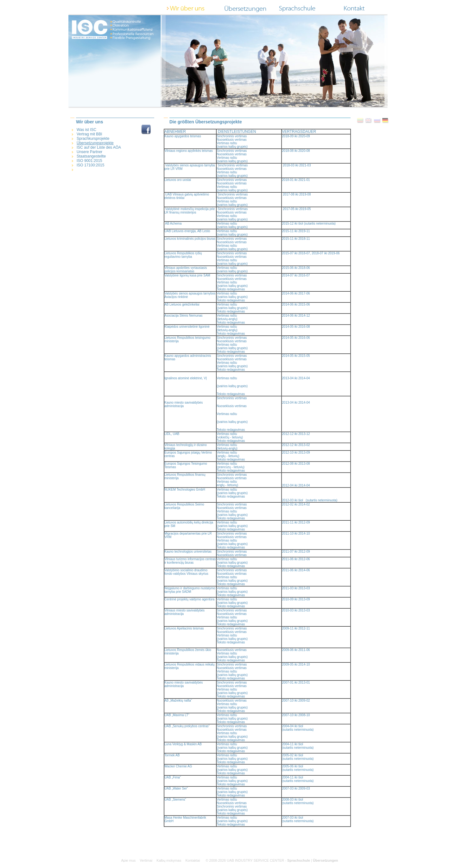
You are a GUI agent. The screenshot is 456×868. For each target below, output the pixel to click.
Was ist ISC (86, 130)
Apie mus (128, 860)
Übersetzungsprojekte (95, 143)
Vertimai (146, 860)
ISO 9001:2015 (89, 161)
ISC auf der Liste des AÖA (99, 147)
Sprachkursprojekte (93, 139)
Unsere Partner (89, 152)
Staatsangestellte (91, 156)
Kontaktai (193, 860)
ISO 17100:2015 (90, 165)
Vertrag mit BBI (89, 134)
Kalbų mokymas (169, 860)
